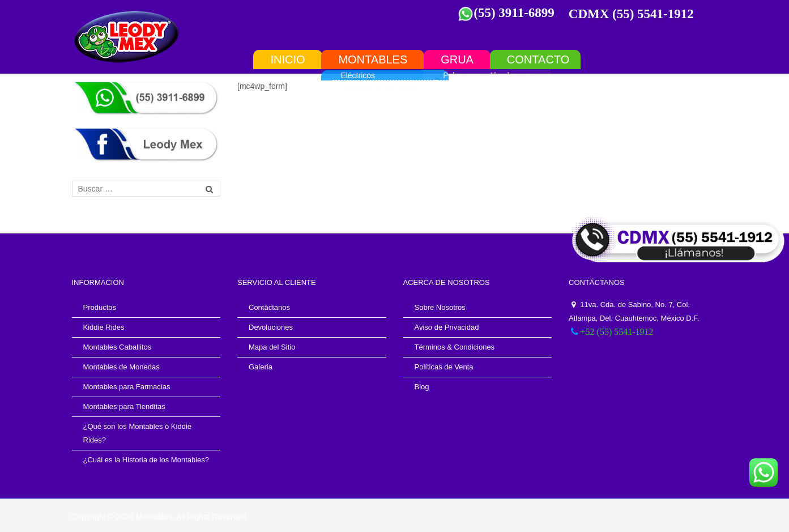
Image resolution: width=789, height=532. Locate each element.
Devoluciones (271, 327)
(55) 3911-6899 (514, 13)
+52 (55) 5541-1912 (617, 332)
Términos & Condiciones (455, 347)
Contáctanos (269, 307)
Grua (457, 59)
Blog (422, 387)
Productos (100, 307)
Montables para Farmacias (127, 387)
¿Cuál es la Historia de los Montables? (146, 460)
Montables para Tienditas (124, 407)
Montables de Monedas (121, 367)
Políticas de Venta (444, 367)
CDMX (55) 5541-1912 (631, 14)
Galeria (261, 367)
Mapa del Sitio (272, 347)
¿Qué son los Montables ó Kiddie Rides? (138, 433)
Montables (373, 59)
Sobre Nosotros (440, 307)
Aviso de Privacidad (447, 327)
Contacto (538, 59)
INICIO (287, 59)
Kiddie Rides (104, 327)
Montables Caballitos (118, 347)
